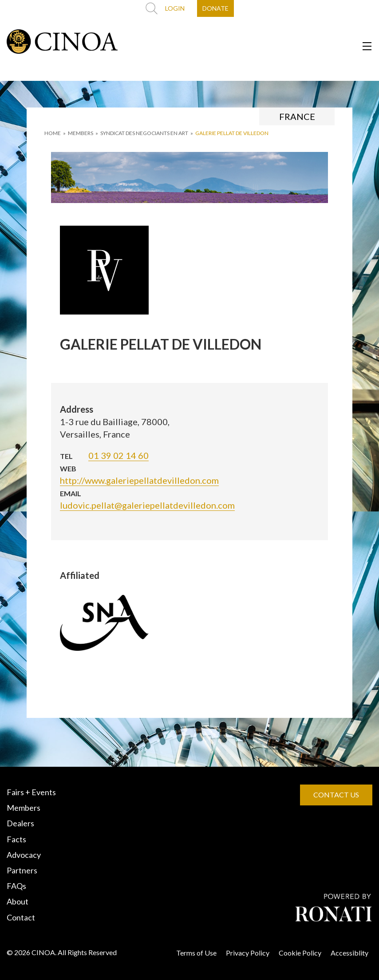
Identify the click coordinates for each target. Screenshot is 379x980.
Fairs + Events (31, 792)
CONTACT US (336, 795)
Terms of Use (196, 953)
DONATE (215, 8)
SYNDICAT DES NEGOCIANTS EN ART (144, 133)
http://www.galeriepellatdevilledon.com (139, 480)
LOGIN (175, 8)
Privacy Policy (248, 953)
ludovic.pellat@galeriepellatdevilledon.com (147, 505)
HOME (53, 133)
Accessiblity (349, 953)
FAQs (16, 886)
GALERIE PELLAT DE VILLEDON (232, 133)
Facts (16, 839)
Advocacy (24, 855)
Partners (22, 870)
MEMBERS (81, 133)
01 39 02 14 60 (118, 455)
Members (24, 808)
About (18, 901)
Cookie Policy (300, 953)
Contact (21, 917)
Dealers (20, 823)
